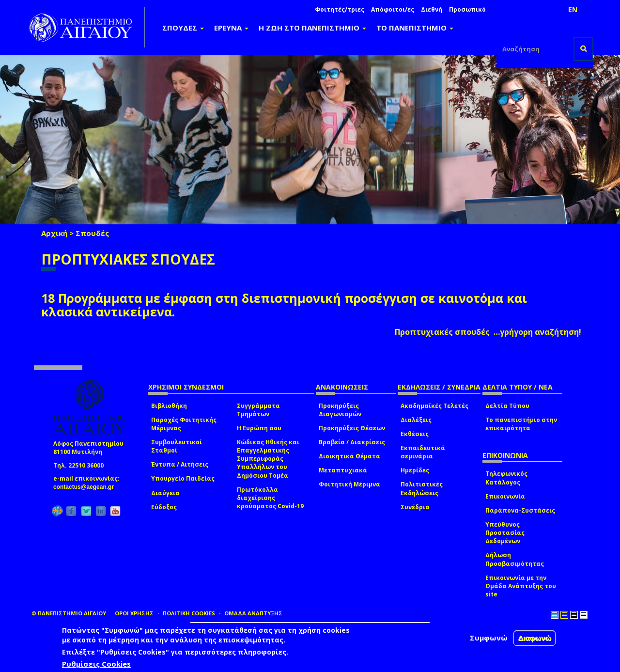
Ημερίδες (415, 470)
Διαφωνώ (535, 638)
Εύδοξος (164, 507)
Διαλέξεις (416, 420)
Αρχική (54, 233)
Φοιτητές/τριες (340, 9)
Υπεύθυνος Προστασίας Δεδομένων (505, 533)
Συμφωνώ (489, 638)
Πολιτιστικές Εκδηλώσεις (422, 488)
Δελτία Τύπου (507, 406)
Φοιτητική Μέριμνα (349, 484)
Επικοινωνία (505, 496)
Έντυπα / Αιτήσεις (180, 464)
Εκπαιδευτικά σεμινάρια (423, 452)
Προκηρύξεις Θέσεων (352, 428)
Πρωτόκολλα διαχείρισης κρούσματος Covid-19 (270, 498)
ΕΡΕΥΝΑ (231, 28)
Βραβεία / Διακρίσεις (352, 442)
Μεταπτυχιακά (343, 470)
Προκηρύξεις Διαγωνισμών (340, 410)
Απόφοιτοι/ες (393, 9)
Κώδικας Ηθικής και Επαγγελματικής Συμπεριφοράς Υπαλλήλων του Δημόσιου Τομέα (268, 459)
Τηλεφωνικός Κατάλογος (506, 478)
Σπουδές (92, 233)
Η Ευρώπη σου (259, 428)
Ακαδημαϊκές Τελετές (434, 406)
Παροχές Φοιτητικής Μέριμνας (184, 424)
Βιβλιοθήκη (169, 406)
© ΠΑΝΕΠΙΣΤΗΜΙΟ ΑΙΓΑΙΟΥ (69, 613)
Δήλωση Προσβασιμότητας (515, 559)
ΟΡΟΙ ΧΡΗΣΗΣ (134, 613)
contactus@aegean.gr (86, 487)
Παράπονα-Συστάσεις (520, 510)
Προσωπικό (467, 9)
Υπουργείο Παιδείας (183, 478)
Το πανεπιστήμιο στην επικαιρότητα (521, 424)
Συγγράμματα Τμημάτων (258, 410)
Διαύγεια (165, 493)
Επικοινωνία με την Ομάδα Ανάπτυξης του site (521, 586)
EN (573, 9)
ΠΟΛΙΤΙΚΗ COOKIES (189, 613)
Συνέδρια (415, 507)
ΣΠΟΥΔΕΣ (183, 28)
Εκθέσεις (415, 434)
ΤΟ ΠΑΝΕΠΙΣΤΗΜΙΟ (415, 28)
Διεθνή (432, 9)
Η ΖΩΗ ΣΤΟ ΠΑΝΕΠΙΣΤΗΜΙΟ (312, 28)
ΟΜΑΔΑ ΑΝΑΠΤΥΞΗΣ (253, 613)
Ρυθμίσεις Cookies (96, 664)
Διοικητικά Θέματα (349, 456)
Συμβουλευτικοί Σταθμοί (177, 446)
